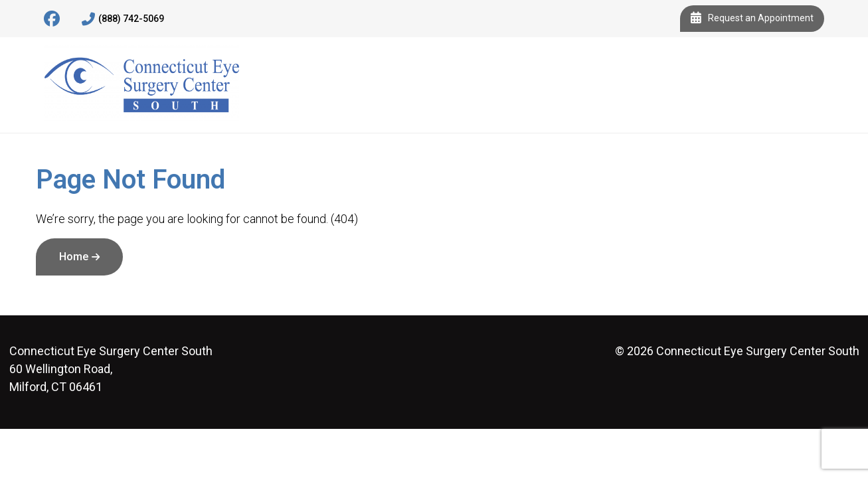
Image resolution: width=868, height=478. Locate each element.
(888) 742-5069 (123, 19)
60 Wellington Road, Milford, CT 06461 (111, 369)
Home (74, 257)
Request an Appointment (752, 19)
